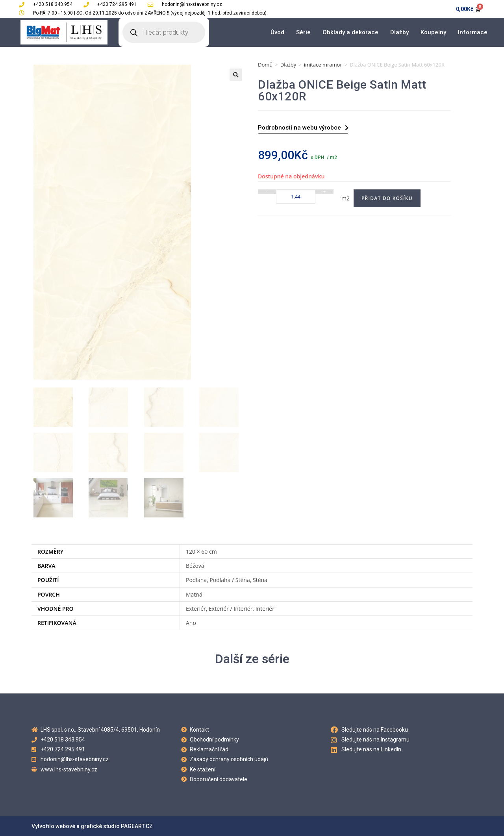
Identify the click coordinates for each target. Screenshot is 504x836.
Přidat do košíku (387, 198)
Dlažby (399, 32)
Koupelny (433, 32)
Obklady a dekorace (350, 32)
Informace (473, 32)
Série (303, 32)
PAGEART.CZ (137, 826)
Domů (265, 65)
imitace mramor (323, 65)
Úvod (277, 32)
